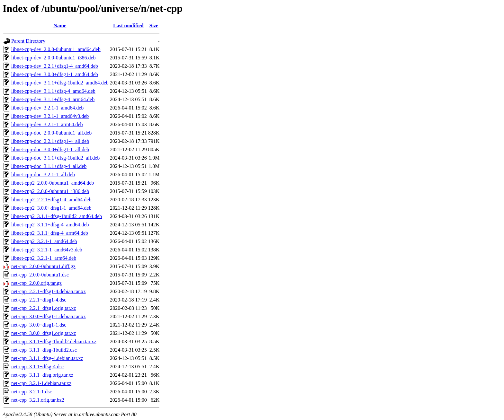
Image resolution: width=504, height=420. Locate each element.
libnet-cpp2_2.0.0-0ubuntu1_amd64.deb (53, 183)
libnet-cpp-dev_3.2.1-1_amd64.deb (47, 108)
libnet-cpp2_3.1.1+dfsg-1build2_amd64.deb (57, 216)
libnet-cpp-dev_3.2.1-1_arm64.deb (47, 124)
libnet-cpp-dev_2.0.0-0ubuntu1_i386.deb (54, 58)
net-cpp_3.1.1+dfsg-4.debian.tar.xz (47, 358)
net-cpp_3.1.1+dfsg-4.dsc (37, 367)
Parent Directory (28, 41)
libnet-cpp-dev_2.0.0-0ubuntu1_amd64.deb (56, 49)
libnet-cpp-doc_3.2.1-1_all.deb (43, 175)
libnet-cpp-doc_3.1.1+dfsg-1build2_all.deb (55, 158)
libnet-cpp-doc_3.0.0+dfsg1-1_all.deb (50, 149)
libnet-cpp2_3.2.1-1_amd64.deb (44, 241)
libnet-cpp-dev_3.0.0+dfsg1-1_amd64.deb (55, 74)
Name (60, 26)
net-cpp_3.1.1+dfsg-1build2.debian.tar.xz (54, 341)
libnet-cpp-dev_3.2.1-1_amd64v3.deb (50, 116)
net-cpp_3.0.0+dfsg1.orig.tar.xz (44, 333)
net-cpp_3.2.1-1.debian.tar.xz (41, 383)
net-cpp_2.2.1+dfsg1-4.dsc (39, 300)
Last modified (128, 26)
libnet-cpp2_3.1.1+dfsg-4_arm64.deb (50, 233)
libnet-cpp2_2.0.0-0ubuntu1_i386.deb (50, 191)
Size (154, 26)
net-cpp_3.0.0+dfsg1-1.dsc (39, 325)
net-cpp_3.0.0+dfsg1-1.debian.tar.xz (49, 316)
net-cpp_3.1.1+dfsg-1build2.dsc (44, 350)
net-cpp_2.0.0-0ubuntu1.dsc (40, 275)
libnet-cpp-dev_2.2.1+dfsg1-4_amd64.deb (55, 66)
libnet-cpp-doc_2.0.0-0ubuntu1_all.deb (51, 133)
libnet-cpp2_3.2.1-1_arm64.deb (44, 258)
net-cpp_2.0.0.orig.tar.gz (36, 283)
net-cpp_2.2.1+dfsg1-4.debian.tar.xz (49, 291)
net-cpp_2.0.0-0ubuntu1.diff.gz (43, 266)
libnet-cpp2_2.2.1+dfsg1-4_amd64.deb (51, 200)
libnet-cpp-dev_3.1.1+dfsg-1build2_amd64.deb (60, 83)
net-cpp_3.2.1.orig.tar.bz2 (38, 400)
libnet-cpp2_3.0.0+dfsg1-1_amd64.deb (51, 208)
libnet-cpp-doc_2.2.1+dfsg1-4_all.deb (50, 141)
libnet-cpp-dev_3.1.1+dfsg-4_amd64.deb (53, 91)
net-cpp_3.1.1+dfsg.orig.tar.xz (42, 375)
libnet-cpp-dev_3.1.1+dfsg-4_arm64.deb (53, 99)
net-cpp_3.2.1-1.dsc (32, 392)
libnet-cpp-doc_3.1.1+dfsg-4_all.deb (49, 166)
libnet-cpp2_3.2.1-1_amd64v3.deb (47, 250)
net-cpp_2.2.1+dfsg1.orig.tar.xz (44, 308)
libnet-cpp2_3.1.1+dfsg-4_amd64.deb (50, 225)
